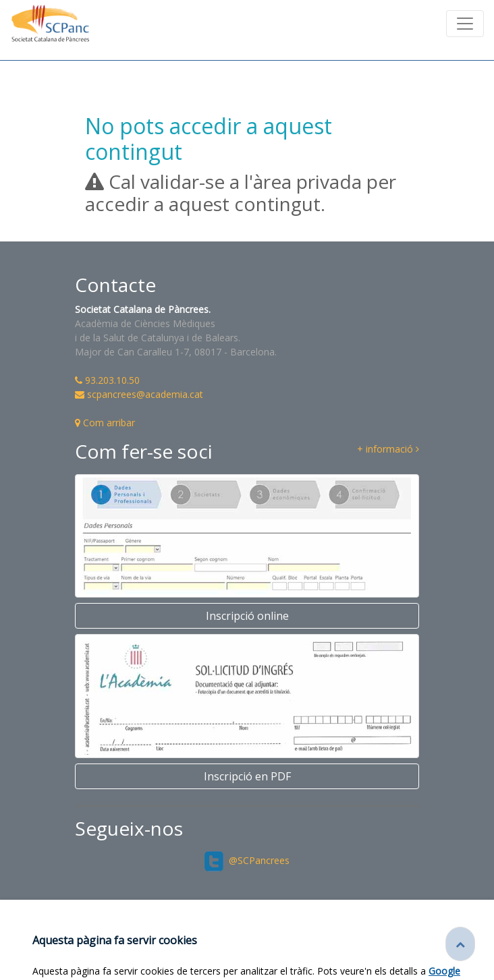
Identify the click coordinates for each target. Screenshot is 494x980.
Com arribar (105, 423)
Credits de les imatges (247, 950)
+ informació (388, 450)
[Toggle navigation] (465, 24)
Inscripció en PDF (247, 776)
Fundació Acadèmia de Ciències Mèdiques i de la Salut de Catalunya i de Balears (222, 939)
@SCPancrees (247, 860)
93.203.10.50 (107, 380)
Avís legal (426, 939)
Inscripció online (247, 616)
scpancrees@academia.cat (139, 394)
